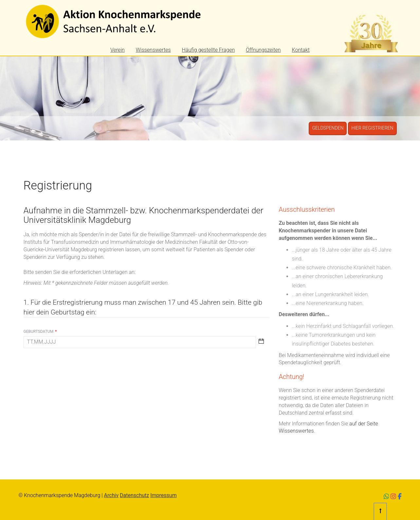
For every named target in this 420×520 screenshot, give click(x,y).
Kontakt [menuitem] (301, 50)
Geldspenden (328, 128)
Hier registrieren (372, 128)
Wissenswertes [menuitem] (153, 50)
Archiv (111, 495)
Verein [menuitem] (118, 50)
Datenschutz (134, 495)
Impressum (164, 495)
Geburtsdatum (40, 332)
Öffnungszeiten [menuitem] (263, 50)
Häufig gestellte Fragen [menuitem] (209, 50)
